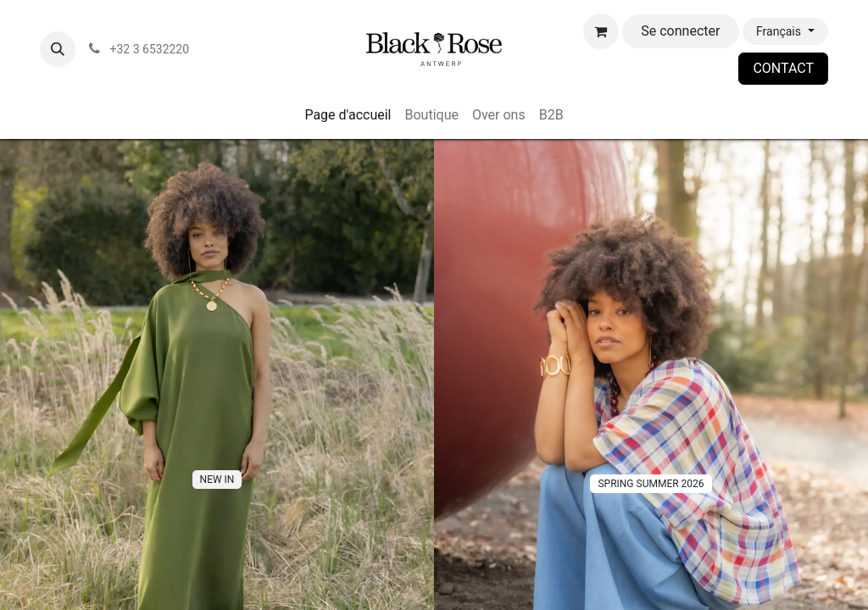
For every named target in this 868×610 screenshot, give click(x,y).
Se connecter (680, 31)
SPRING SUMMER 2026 (651, 484)
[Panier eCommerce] (601, 31)
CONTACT (783, 68)
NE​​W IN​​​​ (217, 480)
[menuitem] (348, 115)
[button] (58, 49)
